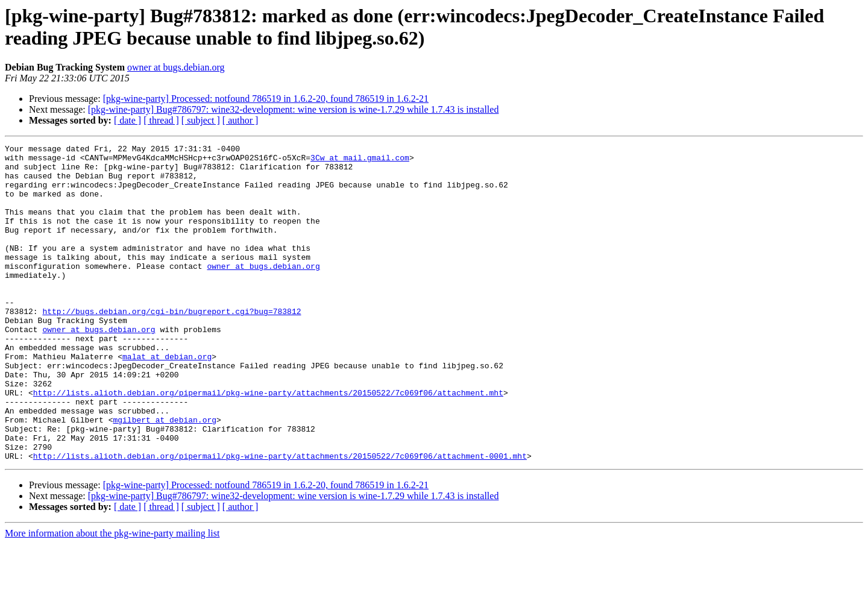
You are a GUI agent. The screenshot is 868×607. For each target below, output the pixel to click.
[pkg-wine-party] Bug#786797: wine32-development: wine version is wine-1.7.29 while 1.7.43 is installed (294, 109)
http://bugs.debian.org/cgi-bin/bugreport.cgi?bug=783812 (171, 345)
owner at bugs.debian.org (176, 67)
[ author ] (241, 120)
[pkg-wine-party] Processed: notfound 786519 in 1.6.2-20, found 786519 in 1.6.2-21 (266, 99)
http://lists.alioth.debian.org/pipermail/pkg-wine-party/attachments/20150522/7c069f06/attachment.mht (268, 443)
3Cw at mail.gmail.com (360, 161)
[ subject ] (201, 120)
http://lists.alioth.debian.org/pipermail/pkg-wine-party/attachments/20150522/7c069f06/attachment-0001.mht (280, 519)
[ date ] (127, 120)
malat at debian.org (167, 400)
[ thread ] (161, 120)
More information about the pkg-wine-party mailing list (112, 596)
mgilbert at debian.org (165, 476)
